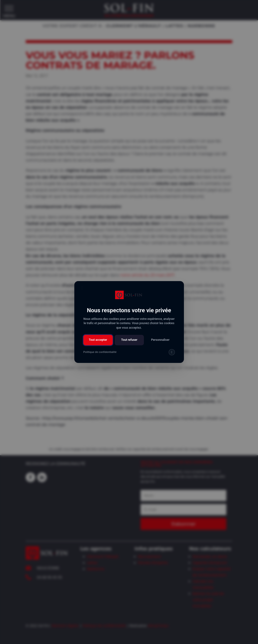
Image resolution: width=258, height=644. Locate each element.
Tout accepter (98, 340)
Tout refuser (129, 340)
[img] (172, 352)
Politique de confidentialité (100, 352)
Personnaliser (160, 340)
